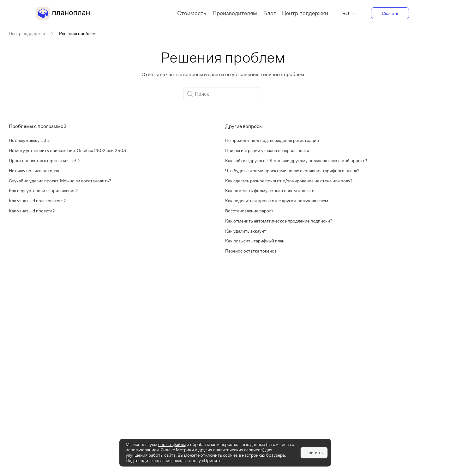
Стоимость (192, 13)
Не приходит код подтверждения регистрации (272, 140)
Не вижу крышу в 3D (29, 140)
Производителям (235, 13)
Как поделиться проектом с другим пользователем (277, 201)
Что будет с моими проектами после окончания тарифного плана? (292, 171)
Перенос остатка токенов (251, 251)
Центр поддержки (305, 13)
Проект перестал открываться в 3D (44, 161)
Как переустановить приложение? (43, 191)
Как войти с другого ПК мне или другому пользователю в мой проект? (296, 161)
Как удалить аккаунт (246, 231)
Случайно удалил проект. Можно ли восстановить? (60, 181)
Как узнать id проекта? (32, 211)
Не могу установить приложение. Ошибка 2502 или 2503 (67, 150)
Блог (270, 13)
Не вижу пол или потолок (34, 171)
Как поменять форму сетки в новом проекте (270, 191)
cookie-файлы (172, 444)
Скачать (390, 13)
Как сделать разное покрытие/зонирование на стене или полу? (289, 181)
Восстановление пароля (249, 211)
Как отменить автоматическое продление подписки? (279, 221)
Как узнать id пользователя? (37, 201)
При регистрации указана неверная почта (267, 150)
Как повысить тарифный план (255, 241)
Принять (314, 453)
